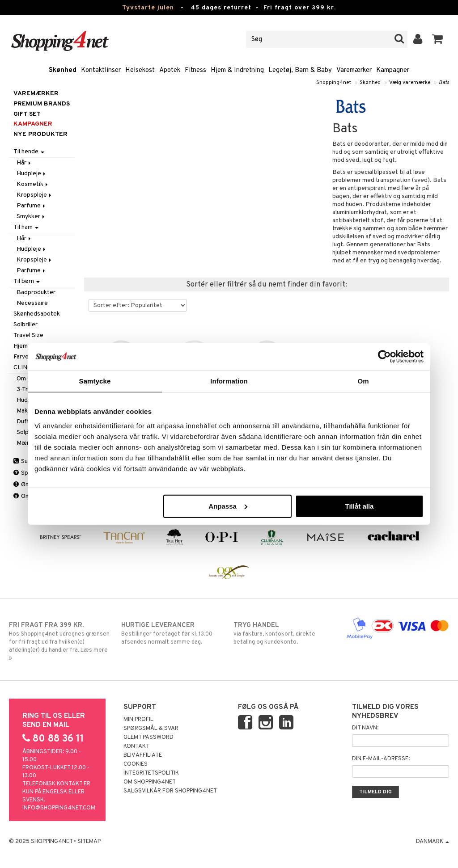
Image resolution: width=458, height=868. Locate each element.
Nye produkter (40, 134)
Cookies (136, 764)
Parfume (32, 206)
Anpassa (228, 506)
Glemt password (148, 737)
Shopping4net (334, 83)
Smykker (31, 217)
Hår (24, 163)
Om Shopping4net (150, 782)
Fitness (195, 70)
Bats (444, 83)
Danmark (433, 842)
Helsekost (140, 70)
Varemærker (354, 70)
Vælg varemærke (410, 83)
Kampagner (393, 70)
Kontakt (136, 746)
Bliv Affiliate (143, 755)
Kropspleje (35, 195)
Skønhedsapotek (37, 314)
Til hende (29, 152)
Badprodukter (36, 293)
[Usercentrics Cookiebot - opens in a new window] (384, 357)
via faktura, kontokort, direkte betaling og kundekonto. (285, 633)
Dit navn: (365, 728)
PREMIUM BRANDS (42, 104)
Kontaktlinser (101, 70)
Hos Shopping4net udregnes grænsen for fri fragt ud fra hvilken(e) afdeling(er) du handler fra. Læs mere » (60, 641)
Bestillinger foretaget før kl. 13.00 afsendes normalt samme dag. (173, 633)
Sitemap (89, 842)
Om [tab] (363, 381)
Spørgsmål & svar (151, 729)
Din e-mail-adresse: (381, 759)
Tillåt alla (359, 506)
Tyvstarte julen (148, 8)
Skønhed (63, 70)
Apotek (170, 70)
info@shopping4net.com (59, 808)
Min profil (138, 720)
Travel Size (28, 335)
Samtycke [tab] (95, 381)
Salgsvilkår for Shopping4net (170, 791)
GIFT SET (27, 114)
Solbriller (25, 325)
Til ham (26, 227)
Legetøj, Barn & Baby (300, 70)
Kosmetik (33, 184)
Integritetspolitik (151, 773)
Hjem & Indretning (237, 70)
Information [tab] (229, 381)
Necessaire (32, 303)
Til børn (27, 281)
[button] (438, 39)
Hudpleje (32, 174)
